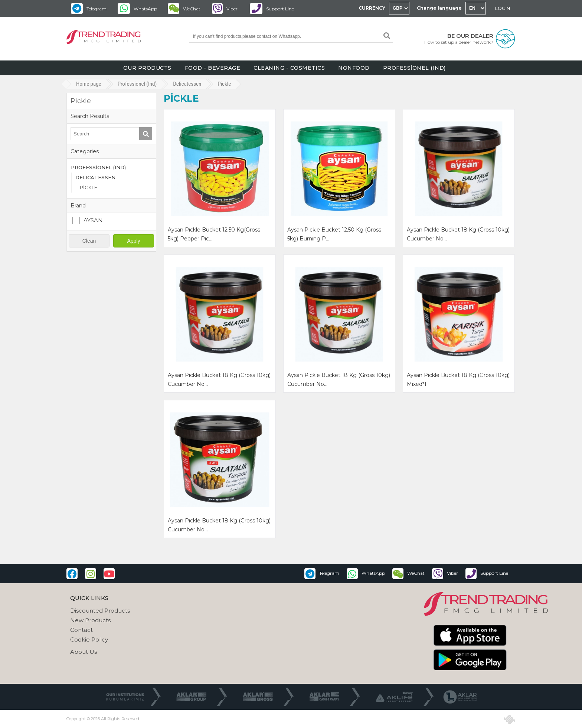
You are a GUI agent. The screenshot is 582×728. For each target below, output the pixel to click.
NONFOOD (354, 68)
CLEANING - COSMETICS (289, 68)
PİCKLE (89, 187)
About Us (84, 652)
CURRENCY (372, 8)
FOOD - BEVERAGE (213, 68)
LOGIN (503, 8)
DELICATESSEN (95, 177)
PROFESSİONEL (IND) (414, 68)
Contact (81, 630)
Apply (133, 241)
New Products (90, 620)
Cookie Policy (89, 640)
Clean (89, 241)
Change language (439, 8)
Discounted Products (100, 611)
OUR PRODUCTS (147, 68)
